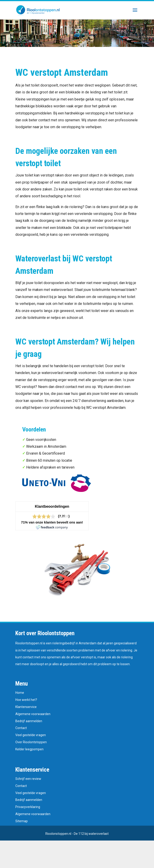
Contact (21, 728)
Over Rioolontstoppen (31, 742)
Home (20, 693)
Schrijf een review (28, 779)
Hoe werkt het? (26, 700)
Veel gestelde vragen (31, 735)
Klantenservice (26, 707)
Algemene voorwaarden (33, 714)
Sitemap (22, 821)
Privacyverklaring (28, 807)
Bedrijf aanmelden (29, 721)
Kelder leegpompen (29, 749)
